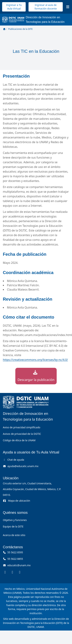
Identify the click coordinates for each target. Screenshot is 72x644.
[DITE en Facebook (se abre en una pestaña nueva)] (5, 572)
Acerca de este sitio (14, 535)
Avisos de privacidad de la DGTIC (22, 434)
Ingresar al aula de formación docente (46, 7)
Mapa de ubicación (16, 501)
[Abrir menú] (68, 7)
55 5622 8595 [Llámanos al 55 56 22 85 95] (13, 552)
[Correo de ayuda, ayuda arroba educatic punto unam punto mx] (21, 466)
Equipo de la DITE (13, 526)
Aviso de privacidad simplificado (22, 427)
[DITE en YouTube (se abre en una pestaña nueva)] (20, 572)
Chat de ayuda (13, 460)
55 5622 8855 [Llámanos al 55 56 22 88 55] (13, 559)
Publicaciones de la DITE (20, 29)
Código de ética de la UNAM (19, 440)
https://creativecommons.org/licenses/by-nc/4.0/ (35, 360)
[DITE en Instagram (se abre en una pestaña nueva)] (12, 572)
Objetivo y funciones (15, 520)
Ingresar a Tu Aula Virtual (14, 7)
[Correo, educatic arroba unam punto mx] (17, 565)
